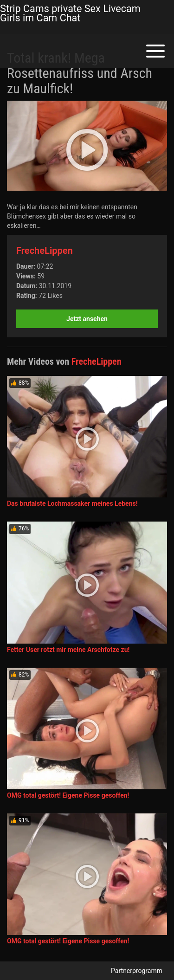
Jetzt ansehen (87, 319)
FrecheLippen (45, 251)
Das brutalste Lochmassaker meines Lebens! (72, 503)
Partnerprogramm (137, 971)
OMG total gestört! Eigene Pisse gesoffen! (68, 795)
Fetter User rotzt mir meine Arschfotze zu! (68, 650)
